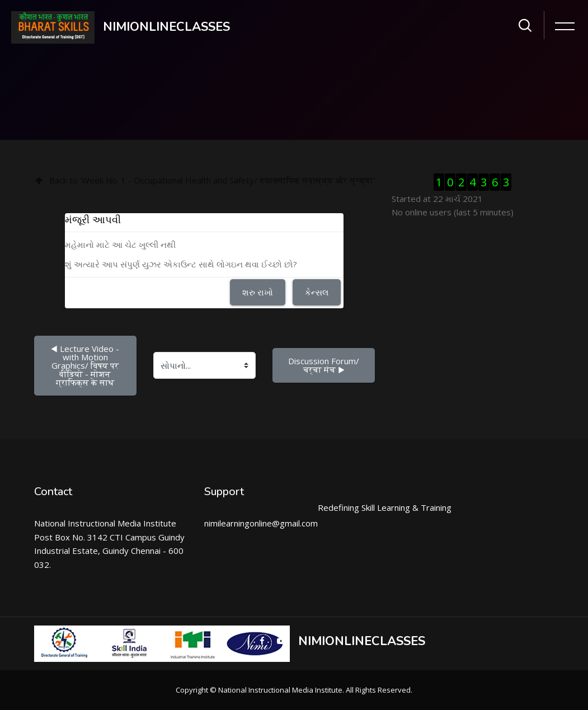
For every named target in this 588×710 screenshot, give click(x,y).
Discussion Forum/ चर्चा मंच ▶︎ (325, 365)
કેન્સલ (317, 292)
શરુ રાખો (258, 292)
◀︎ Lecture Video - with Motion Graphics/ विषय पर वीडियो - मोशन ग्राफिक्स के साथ (86, 365)
